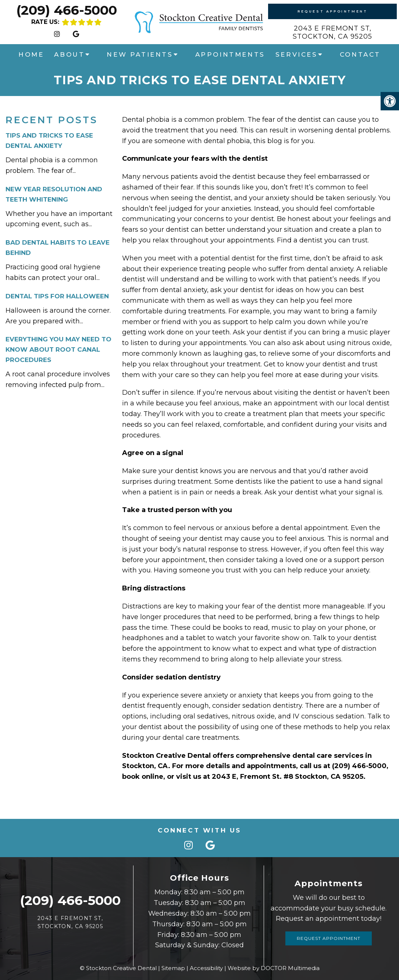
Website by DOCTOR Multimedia (274, 968)
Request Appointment (332, 11)
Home (31, 54)
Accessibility (206, 968)
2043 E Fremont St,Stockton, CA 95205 (332, 32)
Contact (360, 54)
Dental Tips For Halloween (57, 296)
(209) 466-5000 (67, 10)
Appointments (230, 54)
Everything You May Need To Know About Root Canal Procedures (58, 349)
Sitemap (173, 968)
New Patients (140, 54)
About (69, 54)
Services (297, 54)
